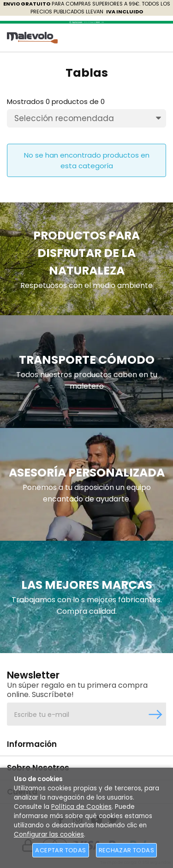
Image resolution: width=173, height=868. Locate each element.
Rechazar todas (126, 850)
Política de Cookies (81, 807)
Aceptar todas (60, 850)
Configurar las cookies (49, 834)
